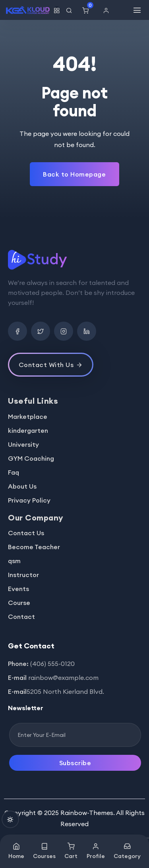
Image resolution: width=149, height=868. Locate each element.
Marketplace (28, 416)
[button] (108, 10)
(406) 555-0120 (52, 664)
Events (18, 589)
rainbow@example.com (63, 678)
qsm (14, 561)
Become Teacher (34, 547)
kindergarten (28, 430)
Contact (21, 617)
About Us (22, 486)
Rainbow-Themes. (88, 813)
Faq (14, 472)
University (23, 444)
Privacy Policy (29, 500)
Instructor (23, 575)
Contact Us (26, 533)
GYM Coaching (31, 458)
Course (19, 603)
